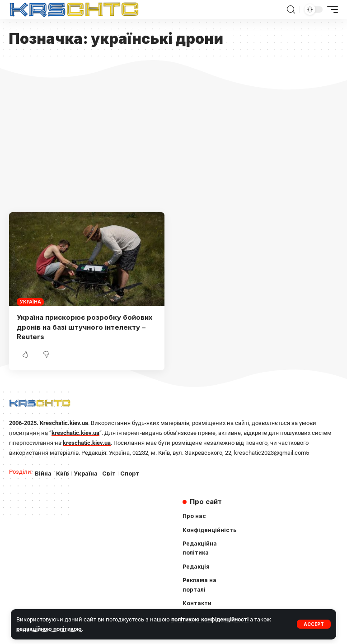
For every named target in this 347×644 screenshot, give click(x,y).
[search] (291, 10)
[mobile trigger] (330, 9)
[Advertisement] (173, 145)
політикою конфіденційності (210, 619)
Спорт (130, 474)
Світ (109, 474)
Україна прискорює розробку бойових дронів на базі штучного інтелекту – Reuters (84, 327)
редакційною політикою (49, 629)
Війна (43, 474)
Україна (30, 302)
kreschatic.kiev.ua (75, 433)
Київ (63, 474)
